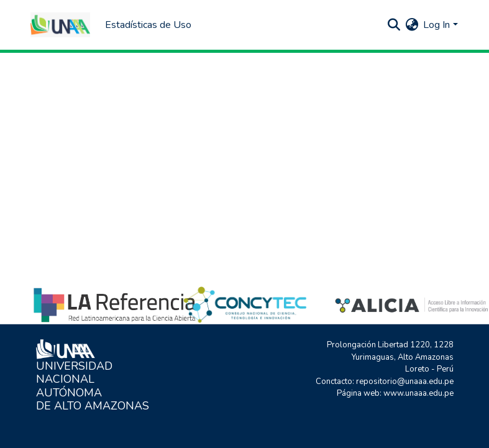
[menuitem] (412, 25)
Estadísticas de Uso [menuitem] (148, 25)
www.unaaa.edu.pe (418, 393)
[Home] (60, 25)
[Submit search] (394, 25)
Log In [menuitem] (436, 25)
